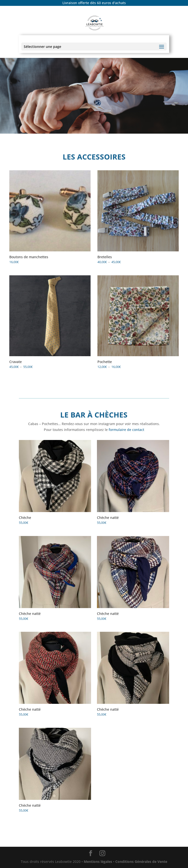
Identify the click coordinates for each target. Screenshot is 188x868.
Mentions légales (98, 862)
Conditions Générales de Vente (141, 862)
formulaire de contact (126, 430)
